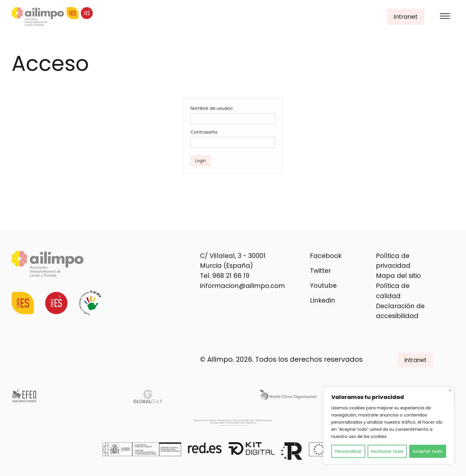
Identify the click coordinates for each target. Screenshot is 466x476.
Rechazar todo (387, 451)
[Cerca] (450, 390)
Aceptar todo (428, 451)
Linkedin (323, 300)
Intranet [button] (406, 17)
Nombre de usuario (212, 108)
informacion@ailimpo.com (243, 286)
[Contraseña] (233, 142)
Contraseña (204, 132)
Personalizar (348, 451)
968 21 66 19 (231, 276)
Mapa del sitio (398, 276)
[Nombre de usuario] (233, 119)
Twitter (320, 271)
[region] (389, 426)
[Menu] (445, 17)
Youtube (323, 285)
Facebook (326, 256)
